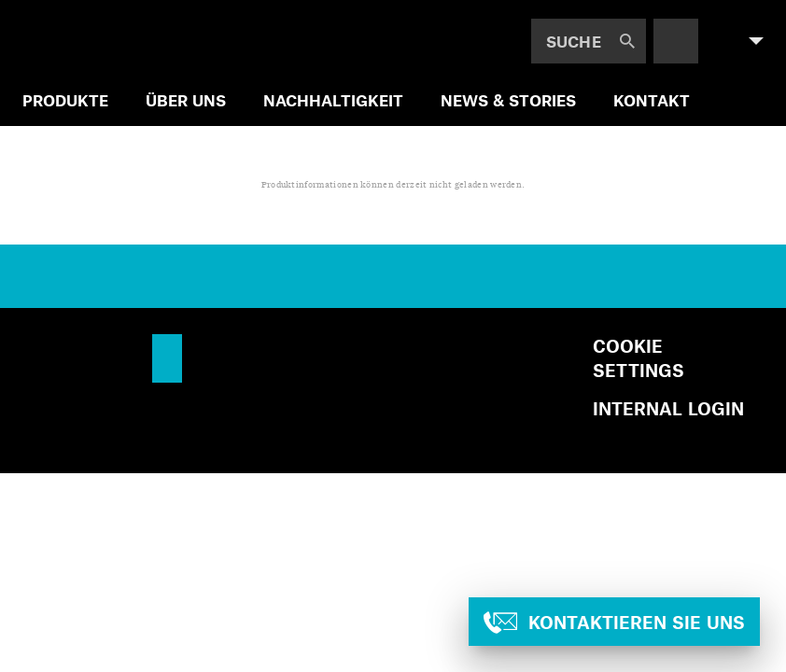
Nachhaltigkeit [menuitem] (333, 100)
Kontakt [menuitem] (652, 100)
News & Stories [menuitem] (508, 100)
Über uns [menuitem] (186, 100)
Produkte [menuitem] (65, 100)
